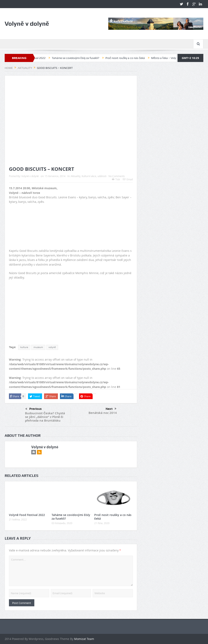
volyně (52, 347)
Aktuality (76, 176)
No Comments (117, 176)
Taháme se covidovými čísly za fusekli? (89, 58)
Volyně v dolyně (30, 176)
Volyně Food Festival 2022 (43, 58)
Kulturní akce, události (94, 176)
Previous (34, 409)
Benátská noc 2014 (103, 413)
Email (128, 179)
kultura (24, 347)
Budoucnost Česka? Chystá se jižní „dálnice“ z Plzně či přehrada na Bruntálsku (45, 417)
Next (111, 409)
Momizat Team (84, 639)
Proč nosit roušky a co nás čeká (139, 58)
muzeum (38, 347)
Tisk (116, 179)
